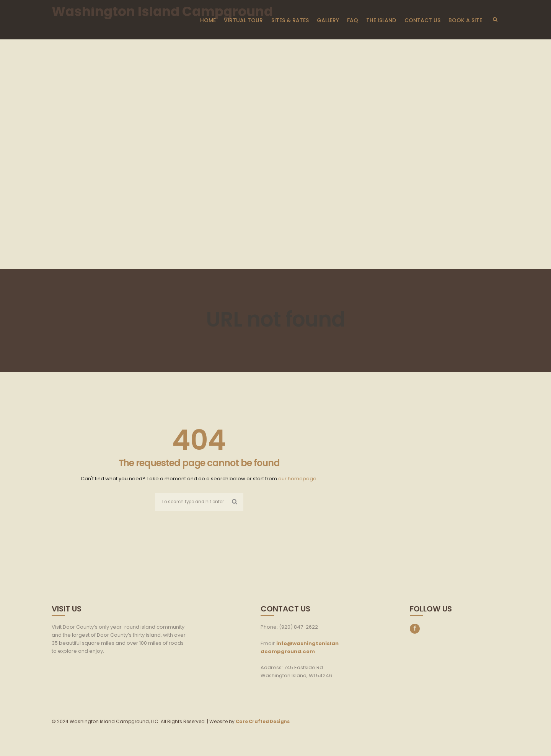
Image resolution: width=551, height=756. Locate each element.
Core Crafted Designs (264, 722)
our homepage (297, 479)
